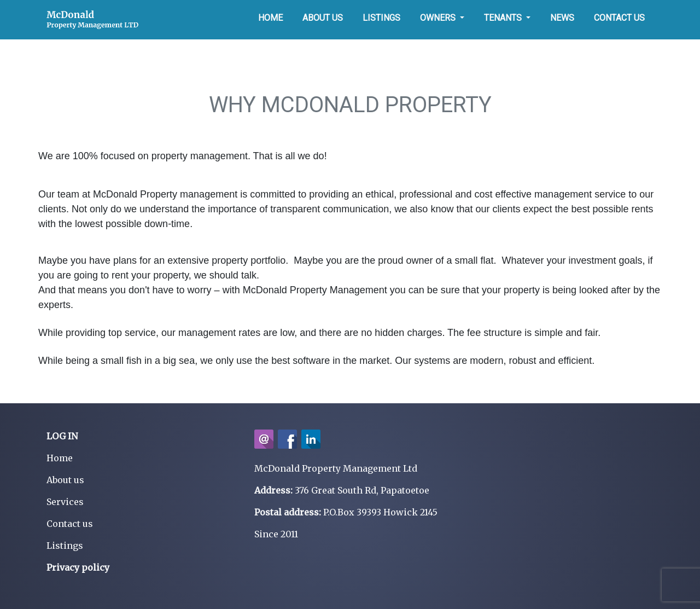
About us (65, 480)
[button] (442, 18)
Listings (65, 546)
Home (60, 458)
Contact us (70, 524)
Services (65, 502)
